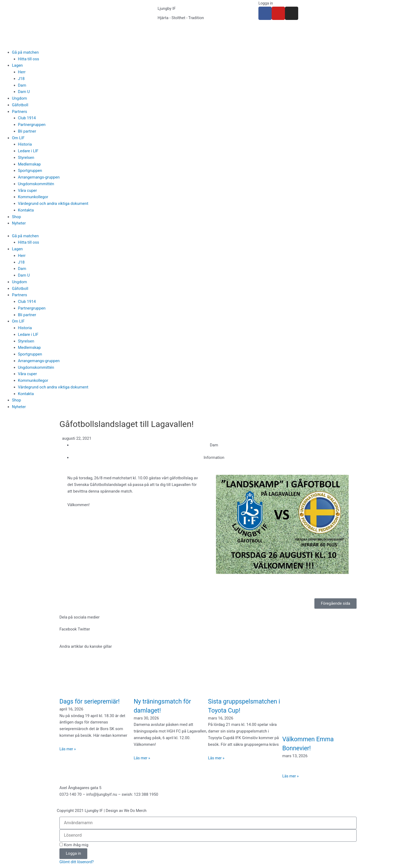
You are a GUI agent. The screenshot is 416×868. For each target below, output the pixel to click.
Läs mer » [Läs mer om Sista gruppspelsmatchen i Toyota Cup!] (217, 767)
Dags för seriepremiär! (94, 701)
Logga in (266, 3)
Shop (16, 217)
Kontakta (26, 210)
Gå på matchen (25, 52)
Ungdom (19, 98)
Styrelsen (26, 158)
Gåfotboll (20, 105)
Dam (22, 85)
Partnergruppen (32, 125)
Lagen (17, 65)
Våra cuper (28, 190)
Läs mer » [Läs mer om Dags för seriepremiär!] (68, 749)
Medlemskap (29, 164)
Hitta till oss (29, 59)
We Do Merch (136, 811)
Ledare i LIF (28, 151)
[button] (68, 629)
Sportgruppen (30, 171)
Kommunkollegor (33, 197)
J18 (21, 79)
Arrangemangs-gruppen (39, 177)
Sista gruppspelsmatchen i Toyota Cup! (240, 710)
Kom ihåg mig (74, 845)
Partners (19, 112)
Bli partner (27, 131)
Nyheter (19, 223)
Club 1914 (27, 118)
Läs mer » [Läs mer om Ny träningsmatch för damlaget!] (142, 758)
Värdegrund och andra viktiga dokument (53, 204)
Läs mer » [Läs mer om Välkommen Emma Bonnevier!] (291, 776)
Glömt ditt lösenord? (77, 862)
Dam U (24, 92)
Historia (25, 144)
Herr (22, 72)
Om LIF (18, 138)
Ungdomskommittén (36, 184)
